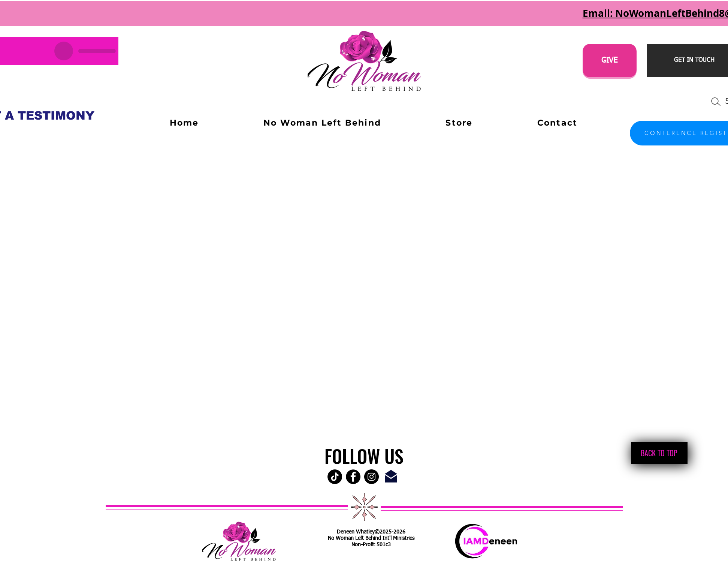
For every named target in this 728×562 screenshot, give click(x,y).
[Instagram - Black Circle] (371, 477)
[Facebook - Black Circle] (353, 477)
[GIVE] (610, 61)
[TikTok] (335, 477)
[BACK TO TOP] (659, 453)
